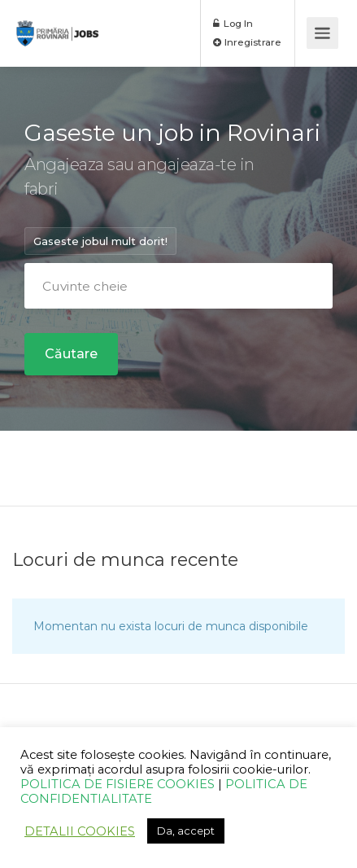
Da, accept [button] (186, 831)
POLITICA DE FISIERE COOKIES (118, 784)
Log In (233, 23)
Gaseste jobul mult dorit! (100, 241)
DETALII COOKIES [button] (80, 831)
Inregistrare (247, 42)
